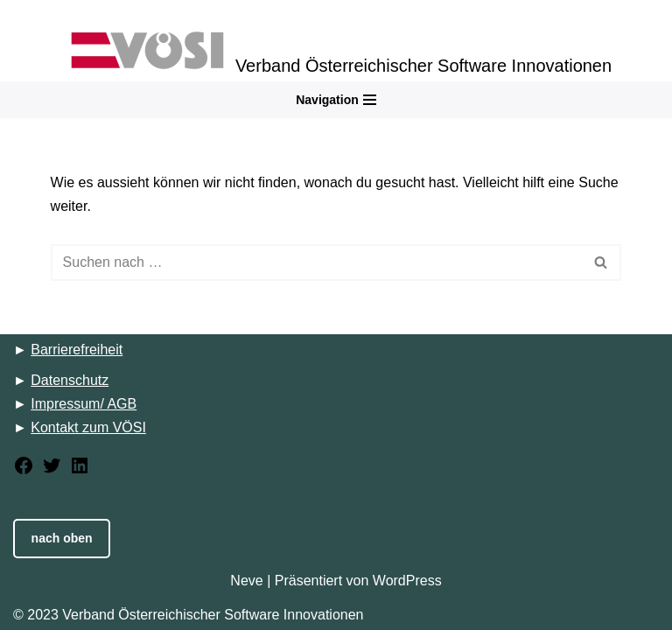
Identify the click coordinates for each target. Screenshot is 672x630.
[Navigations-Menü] (336, 100)
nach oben (62, 538)
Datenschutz (70, 380)
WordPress (407, 581)
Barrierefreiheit (77, 350)
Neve (246, 581)
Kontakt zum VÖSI (88, 427)
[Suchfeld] (317, 262)
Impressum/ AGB (84, 404)
